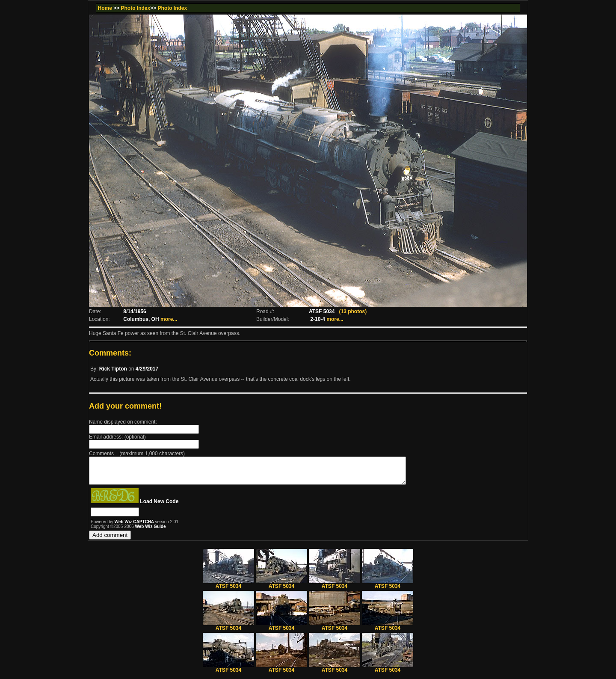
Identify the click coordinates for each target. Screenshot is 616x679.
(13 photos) (353, 311)
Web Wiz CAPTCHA (135, 527)
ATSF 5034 (228, 589)
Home (105, 8)
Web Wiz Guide (151, 532)
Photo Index (136, 8)
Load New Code (159, 507)
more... (169, 319)
